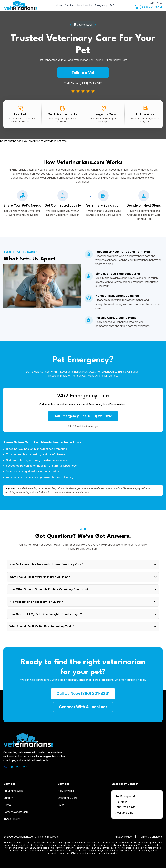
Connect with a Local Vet (83, 707)
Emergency (101, 5)
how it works (66, 791)
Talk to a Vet (83, 73)
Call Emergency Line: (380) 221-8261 (83, 416)
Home (59, 5)
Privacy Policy (123, 837)
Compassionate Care (16, 812)
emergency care (67, 798)
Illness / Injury (12, 819)
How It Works (85, 5)
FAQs (113, 5)
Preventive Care (13, 791)
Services (70, 5)
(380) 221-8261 (148, 7)
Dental (7, 805)
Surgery (8, 798)
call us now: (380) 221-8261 (83, 694)
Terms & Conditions (151, 837)
